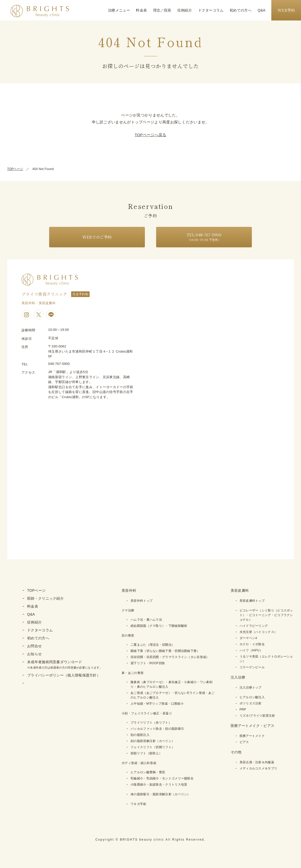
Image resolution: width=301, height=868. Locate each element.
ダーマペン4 (248, 638)
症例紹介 (185, 10)
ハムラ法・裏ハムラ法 (146, 620)
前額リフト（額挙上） (146, 753)
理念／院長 (162, 10)
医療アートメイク (252, 736)
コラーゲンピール (252, 667)
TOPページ (15, 169)
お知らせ (34, 654)
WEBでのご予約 (97, 237)
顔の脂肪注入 (140, 735)
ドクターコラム (211, 10)
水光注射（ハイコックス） (259, 632)
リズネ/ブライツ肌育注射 (257, 716)
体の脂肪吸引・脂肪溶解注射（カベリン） (160, 794)
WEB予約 (286, 10)
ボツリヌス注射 (251, 703)
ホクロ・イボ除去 (252, 644)
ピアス (244, 742)
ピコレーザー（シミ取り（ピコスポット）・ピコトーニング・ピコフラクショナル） (266, 615)
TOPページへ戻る (150, 135)
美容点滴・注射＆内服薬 (257, 762)
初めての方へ (241, 10)
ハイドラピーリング (254, 626)
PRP (243, 710)
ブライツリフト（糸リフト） (151, 723)
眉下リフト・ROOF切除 (148, 663)
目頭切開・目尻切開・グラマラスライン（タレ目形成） (170, 657)
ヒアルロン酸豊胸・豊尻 (148, 772)
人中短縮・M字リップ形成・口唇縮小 (157, 704)
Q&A (262, 10)
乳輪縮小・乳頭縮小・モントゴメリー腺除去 (162, 778)
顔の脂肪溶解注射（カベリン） (153, 741)
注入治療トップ (251, 687)
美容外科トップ (142, 601)
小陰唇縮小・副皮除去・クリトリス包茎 (159, 785)
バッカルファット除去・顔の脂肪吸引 (157, 729)
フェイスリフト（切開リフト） (153, 747)
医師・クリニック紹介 (45, 598)
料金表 (141, 10)
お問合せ (34, 646)
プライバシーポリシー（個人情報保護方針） (64, 675)
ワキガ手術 (138, 804)
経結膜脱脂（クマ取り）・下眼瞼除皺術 (159, 626)
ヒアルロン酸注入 (252, 697)
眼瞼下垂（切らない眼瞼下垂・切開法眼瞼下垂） (165, 651)
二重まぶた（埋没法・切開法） (153, 645)
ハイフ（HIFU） (251, 650)
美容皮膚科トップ (252, 601)
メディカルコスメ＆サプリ (259, 768)
